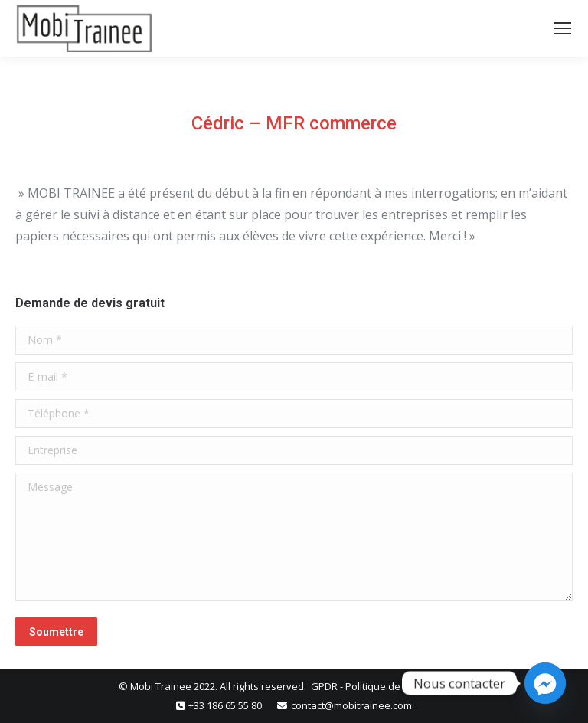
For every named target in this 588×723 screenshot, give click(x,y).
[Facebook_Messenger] (545, 683)
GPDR (325, 686)
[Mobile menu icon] (563, 28)
